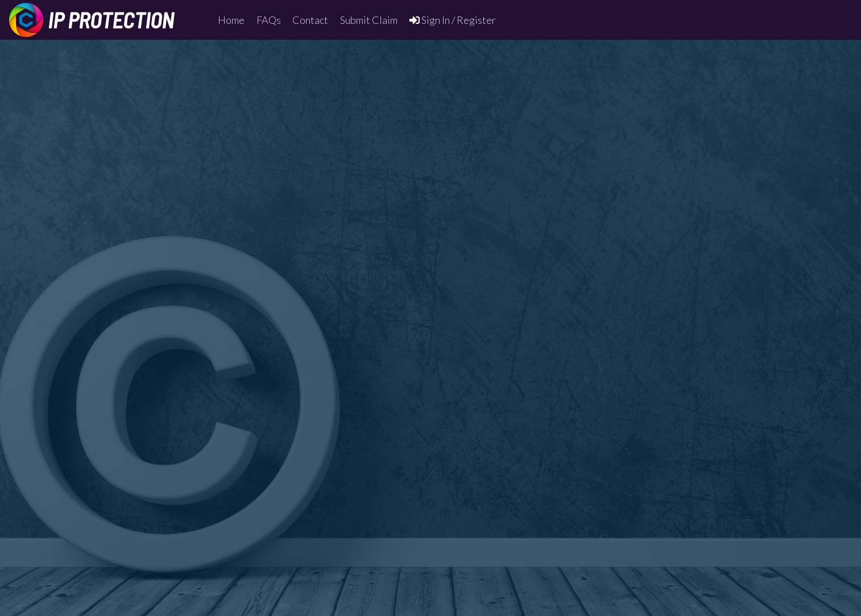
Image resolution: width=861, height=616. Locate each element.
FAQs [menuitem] (269, 20)
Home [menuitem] (231, 20)
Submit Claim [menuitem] (369, 20)
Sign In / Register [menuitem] (453, 20)
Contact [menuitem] (310, 20)
